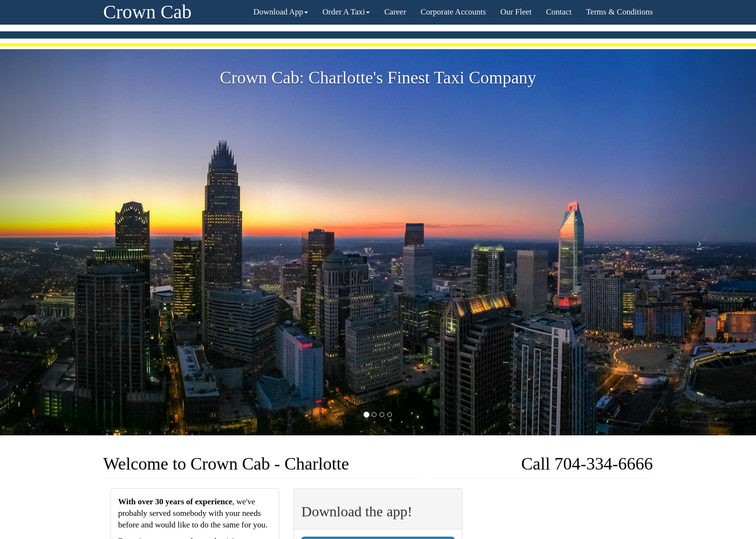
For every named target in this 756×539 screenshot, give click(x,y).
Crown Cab (147, 12)
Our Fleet (516, 12)
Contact (559, 12)
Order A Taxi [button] (346, 12)
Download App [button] (280, 12)
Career (395, 12)
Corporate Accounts (453, 12)
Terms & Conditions (619, 12)
